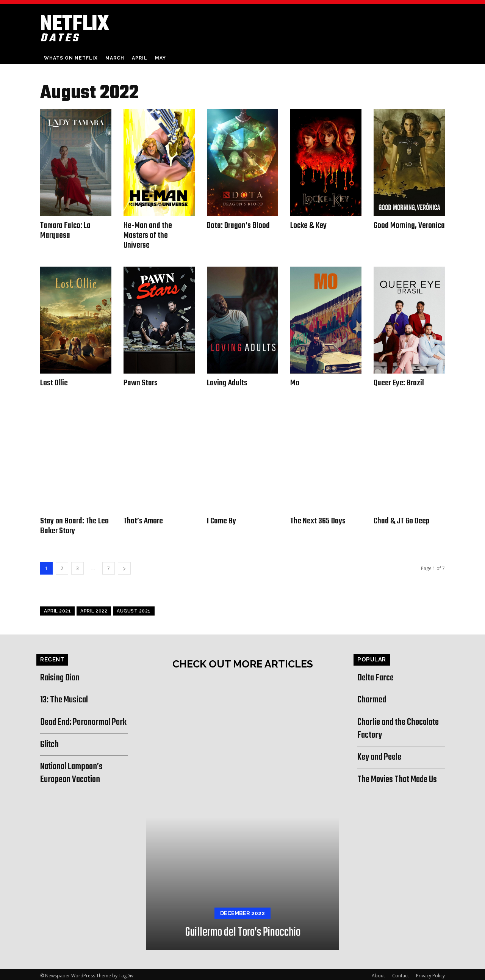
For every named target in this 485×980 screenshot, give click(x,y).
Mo (295, 382)
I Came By (222, 519)
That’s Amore (144, 519)
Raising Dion (61, 675)
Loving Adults (228, 382)
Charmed (372, 697)
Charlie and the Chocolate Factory (401, 726)
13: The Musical (66, 697)
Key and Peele (381, 755)
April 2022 (94, 608)
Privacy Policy (430, 973)
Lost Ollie (55, 382)
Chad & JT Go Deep (402, 519)
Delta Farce (377, 675)
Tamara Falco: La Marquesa (66, 230)
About (378, 973)
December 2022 (242, 911)
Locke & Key (309, 226)
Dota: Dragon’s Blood (239, 226)
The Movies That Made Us (400, 777)
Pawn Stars (141, 382)
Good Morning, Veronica (395, 230)
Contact (401, 973)
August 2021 (134, 608)
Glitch (50, 755)
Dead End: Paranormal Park (78, 726)
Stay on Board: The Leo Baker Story (75, 524)
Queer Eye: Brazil (399, 382)
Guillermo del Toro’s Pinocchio (243, 930)
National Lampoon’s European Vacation (74, 783)
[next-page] (124, 566)
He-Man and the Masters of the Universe (148, 235)
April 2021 (57, 608)
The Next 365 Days (318, 519)
